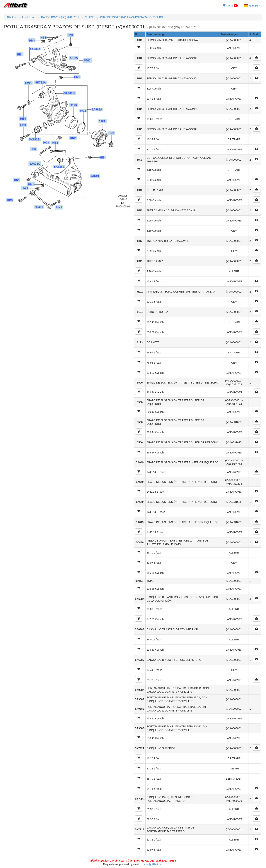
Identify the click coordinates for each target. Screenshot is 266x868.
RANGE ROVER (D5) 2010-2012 (60, 17)
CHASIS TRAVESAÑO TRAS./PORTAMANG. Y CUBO (132, 17)
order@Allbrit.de (152, 864)
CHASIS (90, 17)
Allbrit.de (11, 17)
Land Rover (29, 17)
